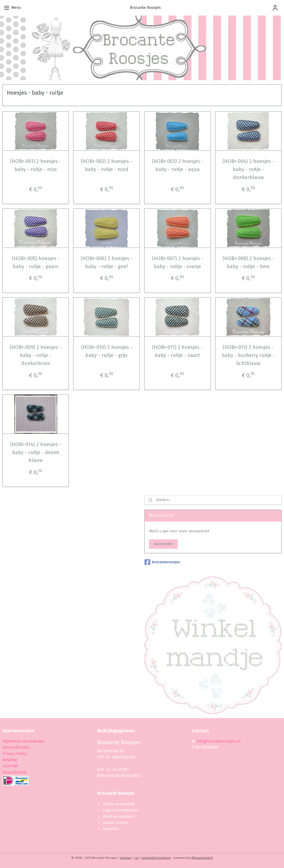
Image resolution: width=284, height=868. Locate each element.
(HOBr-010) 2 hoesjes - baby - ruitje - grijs (107, 351)
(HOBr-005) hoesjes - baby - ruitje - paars (36, 262)
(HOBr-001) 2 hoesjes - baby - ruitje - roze (36, 165)
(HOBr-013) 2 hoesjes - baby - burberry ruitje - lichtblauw (248, 355)
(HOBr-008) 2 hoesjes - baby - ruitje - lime (248, 262)
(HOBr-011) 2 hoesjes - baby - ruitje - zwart (177, 351)
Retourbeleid (14, 772)
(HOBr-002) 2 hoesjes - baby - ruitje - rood (106, 165)
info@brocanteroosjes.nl (219, 741)
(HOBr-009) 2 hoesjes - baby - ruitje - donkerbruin (36, 355)
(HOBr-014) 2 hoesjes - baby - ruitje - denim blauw (36, 452)
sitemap (126, 858)
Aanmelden (163, 544)
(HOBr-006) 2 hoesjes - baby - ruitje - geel (107, 262)
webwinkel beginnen (156, 858)
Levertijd (10, 766)
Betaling (10, 760)
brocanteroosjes (162, 562)
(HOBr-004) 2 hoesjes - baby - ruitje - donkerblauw (248, 169)
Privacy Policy (15, 754)
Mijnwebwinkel (202, 858)
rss (136, 858)
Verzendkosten (16, 747)
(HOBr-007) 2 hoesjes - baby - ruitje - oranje (177, 262)
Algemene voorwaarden (24, 741)
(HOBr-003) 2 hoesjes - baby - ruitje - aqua (177, 165)
